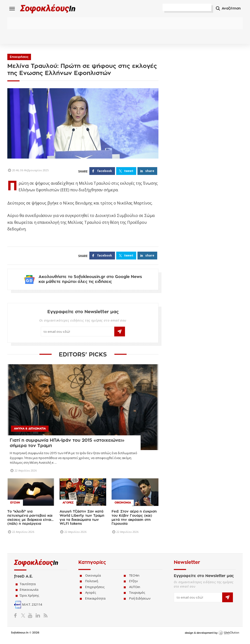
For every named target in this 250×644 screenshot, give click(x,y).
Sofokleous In (51, 9)
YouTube (31, 619)
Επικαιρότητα (95, 602)
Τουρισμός (137, 596)
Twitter (24, 619)
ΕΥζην (133, 585)
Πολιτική (92, 585)
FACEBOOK (105, 172)
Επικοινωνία (29, 593)
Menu (12, 9)
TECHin (134, 579)
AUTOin (135, 590)
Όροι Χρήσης (29, 599)
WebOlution (229, 637)
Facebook (17, 619)
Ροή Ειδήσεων (140, 602)
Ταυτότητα (28, 588)
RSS (45, 619)
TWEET (129, 172)
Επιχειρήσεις (19, 58)
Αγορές (91, 596)
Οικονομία (93, 579)
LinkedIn (38, 619)
